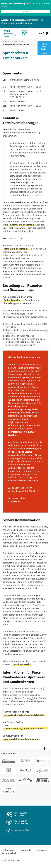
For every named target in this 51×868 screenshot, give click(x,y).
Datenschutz (27, 850)
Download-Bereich (22, 664)
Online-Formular (12, 300)
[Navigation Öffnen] (44, 33)
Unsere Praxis (19, 42)
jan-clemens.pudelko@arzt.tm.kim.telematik (24, 727)
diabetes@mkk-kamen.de (23, 225)
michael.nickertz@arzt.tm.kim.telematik (24, 715)
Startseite (7, 42)
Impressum (41, 850)
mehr (25, 11)
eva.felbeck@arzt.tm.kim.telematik (21, 739)
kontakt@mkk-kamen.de (16, 249)
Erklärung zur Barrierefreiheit (9, 852)
